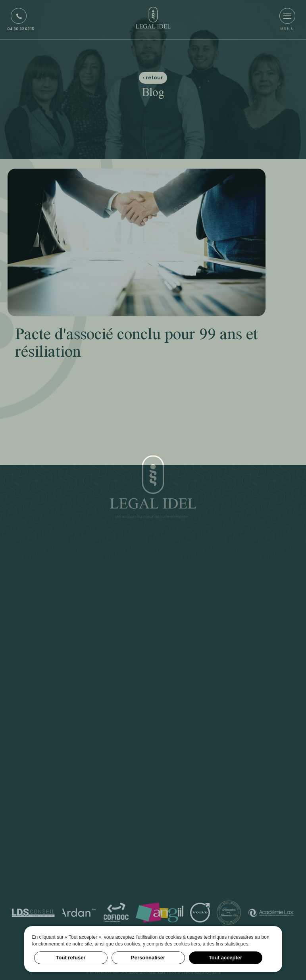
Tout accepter (225, 958)
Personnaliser (148, 958)
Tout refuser (71, 958)
